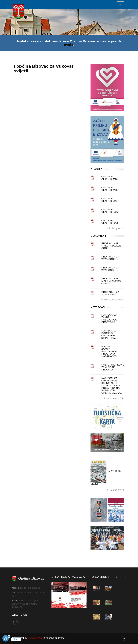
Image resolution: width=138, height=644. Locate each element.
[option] (108, 602)
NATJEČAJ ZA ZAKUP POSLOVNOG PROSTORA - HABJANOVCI (109, 351)
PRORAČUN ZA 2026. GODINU (110, 258)
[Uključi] (6, 639)
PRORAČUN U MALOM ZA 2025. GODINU (111, 281)
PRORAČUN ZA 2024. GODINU (110, 293)
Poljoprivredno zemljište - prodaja (113, 367)
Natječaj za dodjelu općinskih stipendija (109, 334)
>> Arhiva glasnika (115, 228)
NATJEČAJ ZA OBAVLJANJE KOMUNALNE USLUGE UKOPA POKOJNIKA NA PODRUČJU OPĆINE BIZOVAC (112, 386)
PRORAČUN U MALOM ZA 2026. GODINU (111, 246)
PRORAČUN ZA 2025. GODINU (110, 269)
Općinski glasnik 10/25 (110, 222)
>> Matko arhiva (116, 490)
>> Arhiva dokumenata (112, 300)
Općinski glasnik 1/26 (109, 200)
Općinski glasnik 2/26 (109, 189)
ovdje (69, 45)
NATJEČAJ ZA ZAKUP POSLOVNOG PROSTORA (109, 319)
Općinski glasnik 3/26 (109, 178)
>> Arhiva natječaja (114, 398)
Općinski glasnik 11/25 (110, 211)
